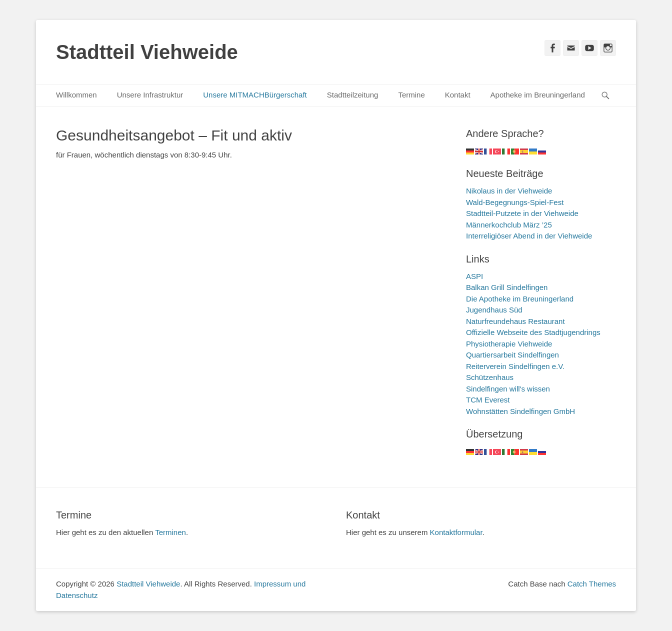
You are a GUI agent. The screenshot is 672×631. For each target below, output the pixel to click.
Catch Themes (592, 584)
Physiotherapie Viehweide (509, 344)
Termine (411, 95)
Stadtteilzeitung (353, 95)
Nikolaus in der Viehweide (509, 191)
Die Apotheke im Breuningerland (520, 299)
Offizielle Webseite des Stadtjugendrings (533, 332)
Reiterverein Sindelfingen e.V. (515, 366)
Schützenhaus (490, 377)
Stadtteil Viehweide (147, 52)
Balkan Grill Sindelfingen (507, 287)
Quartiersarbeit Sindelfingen (512, 355)
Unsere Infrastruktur (150, 95)
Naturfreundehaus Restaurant (515, 321)
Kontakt (458, 95)
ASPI (474, 276)
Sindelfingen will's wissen (508, 389)
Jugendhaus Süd (494, 310)
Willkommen (76, 95)
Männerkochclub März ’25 (509, 225)
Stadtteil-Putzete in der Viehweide (522, 213)
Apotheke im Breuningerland (538, 95)
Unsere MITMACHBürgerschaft (255, 95)
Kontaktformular (456, 532)
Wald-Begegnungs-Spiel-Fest (515, 202)
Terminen (170, 532)
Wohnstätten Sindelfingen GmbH (520, 411)
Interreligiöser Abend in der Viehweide (529, 236)
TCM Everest (488, 400)
